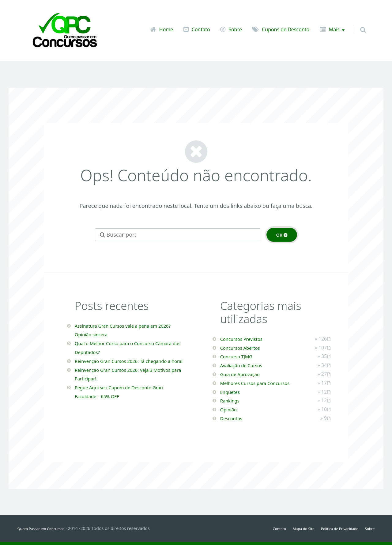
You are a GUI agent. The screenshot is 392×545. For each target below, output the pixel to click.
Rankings (232, 401)
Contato (201, 29)
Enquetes (232, 392)
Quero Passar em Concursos (46, 529)
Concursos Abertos (245, 348)
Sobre (235, 29)
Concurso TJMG (240, 356)
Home (166, 29)
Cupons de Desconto (286, 29)
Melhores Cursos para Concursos (263, 383)
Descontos (234, 418)
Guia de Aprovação (245, 374)
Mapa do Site (290, 529)
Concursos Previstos (246, 339)
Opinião (230, 410)
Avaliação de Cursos (246, 365)
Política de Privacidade (333, 529)
